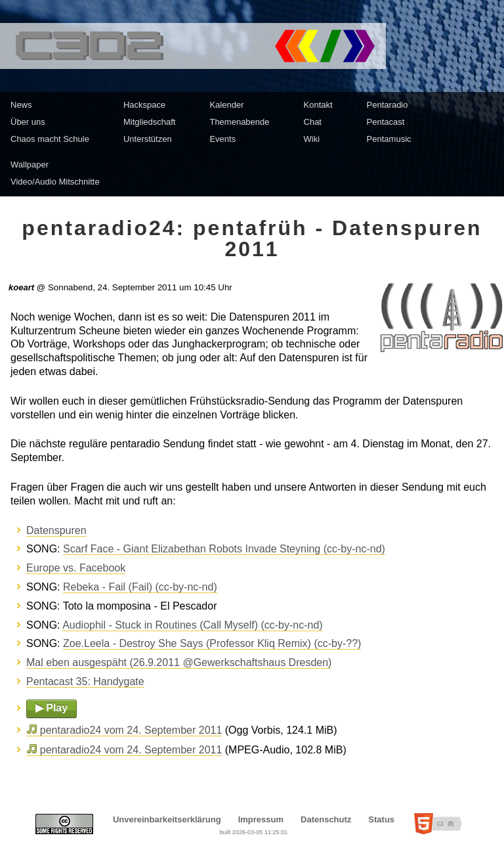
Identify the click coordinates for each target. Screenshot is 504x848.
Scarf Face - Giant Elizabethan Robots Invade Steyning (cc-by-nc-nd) (224, 549)
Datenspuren (56, 530)
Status (381, 819)
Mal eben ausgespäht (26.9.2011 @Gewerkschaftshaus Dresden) (179, 662)
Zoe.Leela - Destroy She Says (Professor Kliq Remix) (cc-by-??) (212, 643)
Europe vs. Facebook (76, 568)
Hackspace (144, 105)
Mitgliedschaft (149, 122)
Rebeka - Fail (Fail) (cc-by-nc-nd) (140, 587)
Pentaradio (388, 105)
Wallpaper (30, 165)
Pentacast (386, 122)
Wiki (312, 139)
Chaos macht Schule (50, 139)
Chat (313, 122)
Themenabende (239, 122)
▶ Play (52, 708)
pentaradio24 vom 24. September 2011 (131, 730)
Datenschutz (326, 819)
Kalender (226, 105)
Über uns (28, 122)
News (21, 105)
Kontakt (318, 105)
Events (222, 139)
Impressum (261, 819)
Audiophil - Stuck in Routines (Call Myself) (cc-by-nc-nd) (193, 625)
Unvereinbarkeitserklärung (167, 819)
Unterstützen (148, 139)
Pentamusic (389, 139)
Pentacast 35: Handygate (85, 681)
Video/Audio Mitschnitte (55, 182)
